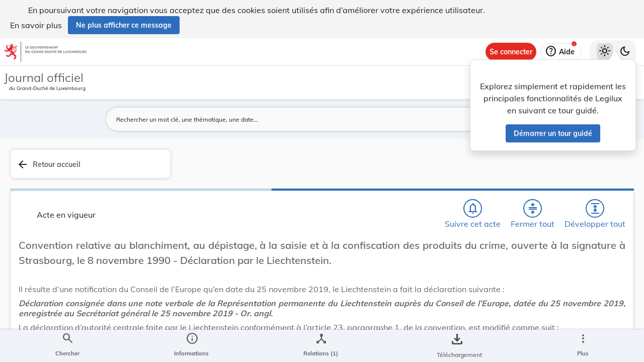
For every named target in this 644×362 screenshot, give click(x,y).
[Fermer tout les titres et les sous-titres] (389, 169)
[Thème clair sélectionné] (605, 52)
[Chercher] (331, 169)
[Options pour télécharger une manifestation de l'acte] (605, 303)
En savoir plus (36, 25)
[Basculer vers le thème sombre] (625, 52)
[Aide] (561, 52)
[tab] (605, 175)
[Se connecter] (511, 52)
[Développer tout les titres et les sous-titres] (418, 169)
